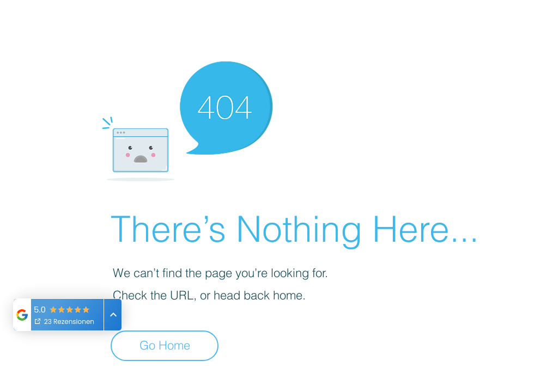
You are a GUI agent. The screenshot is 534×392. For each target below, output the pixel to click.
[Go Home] (165, 346)
